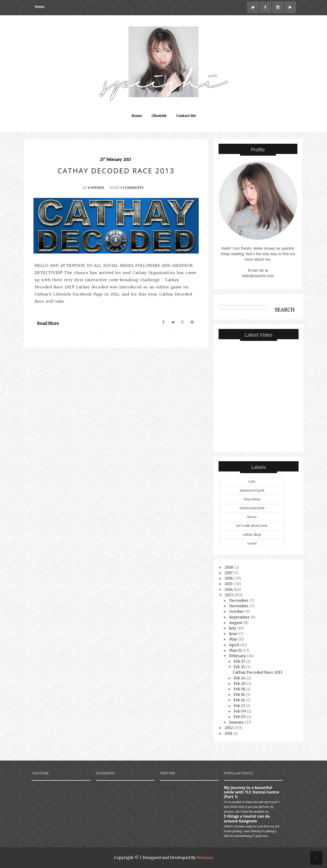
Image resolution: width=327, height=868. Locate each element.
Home (40, 7)
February (238, 656)
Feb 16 (240, 695)
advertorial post (252, 508)
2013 (229, 595)
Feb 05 (240, 717)
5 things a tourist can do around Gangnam (247, 819)
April (235, 645)
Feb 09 (240, 711)
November (239, 606)
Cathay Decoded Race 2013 (258, 672)
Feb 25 (240, 667)
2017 (229, 573)
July (233, 628)
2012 (229, 728)
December (239, 601)
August (236, 623)
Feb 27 (240, 662)
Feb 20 (240, 684)
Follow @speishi (169, 788)
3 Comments (132, 188)
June (234, 634)
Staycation (252, 500)
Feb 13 (240, 706)
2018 (229, 567)
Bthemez (205, 858)
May (234, 639)
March (236, 650)
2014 (229, 589)
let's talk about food (252, 526)
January (237, 722)
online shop (252, 535)
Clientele (159, 116)
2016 (229, 578)
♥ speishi (96, 188)
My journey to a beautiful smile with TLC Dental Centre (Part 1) (251, 792)
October (237, 612)
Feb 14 (240, 700)
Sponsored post (252, 491)
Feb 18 (240, 689)
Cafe (252, 482)
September (240, 617)
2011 (229, 733)
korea (252, 517)
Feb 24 (240, 678)
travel (252, 544)
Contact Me (186, 116)
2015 (229, 584)
